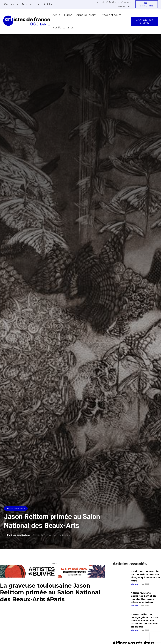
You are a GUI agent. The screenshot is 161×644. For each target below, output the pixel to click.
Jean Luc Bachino (21, 535)
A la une (134, 584)
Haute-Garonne (16, 508)
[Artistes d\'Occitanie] (27, 21)
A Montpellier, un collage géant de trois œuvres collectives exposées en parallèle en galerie (145, 621)
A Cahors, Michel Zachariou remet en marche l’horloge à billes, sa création (143, 597)
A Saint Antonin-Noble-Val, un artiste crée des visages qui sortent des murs (146, 576)
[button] (11, 4)
